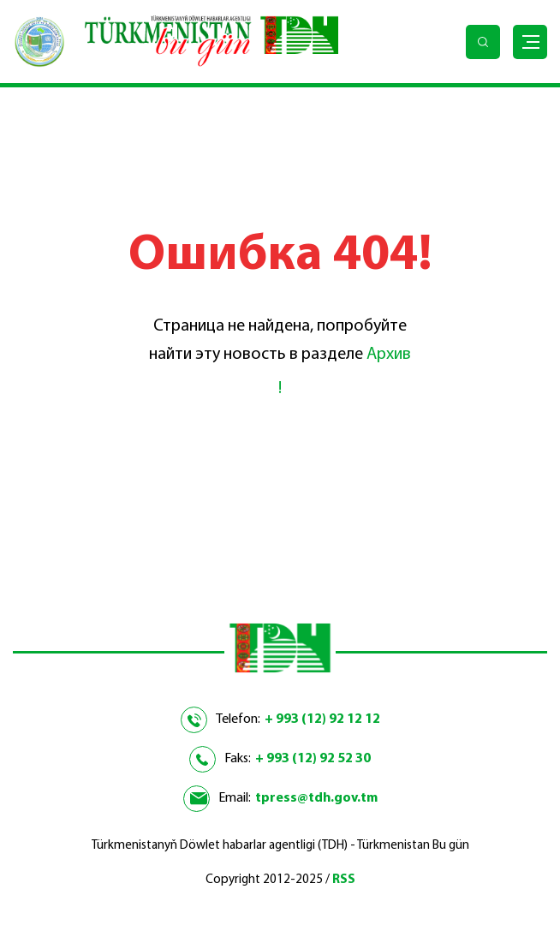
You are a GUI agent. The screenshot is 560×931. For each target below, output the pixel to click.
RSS (344, 880)
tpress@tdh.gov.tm (316, 798)
